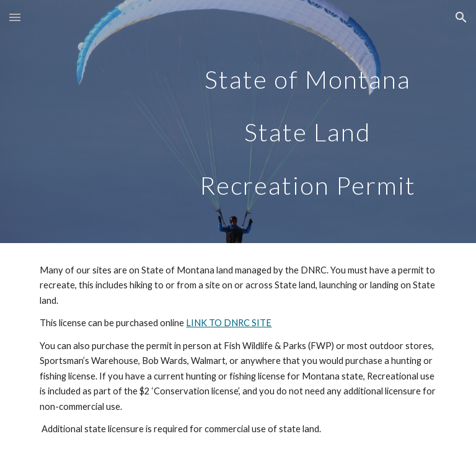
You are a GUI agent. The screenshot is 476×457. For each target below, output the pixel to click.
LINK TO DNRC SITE (229, 323)
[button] (15, 17)
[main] (307, 122)
